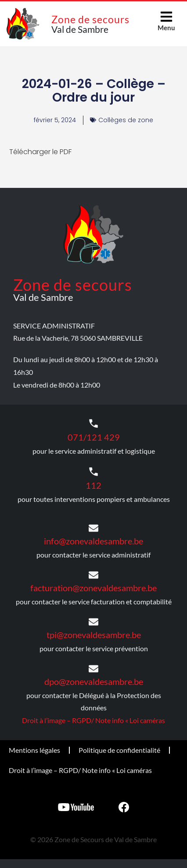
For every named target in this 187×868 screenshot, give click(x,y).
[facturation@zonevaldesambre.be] (93, 575)
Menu (166, 28)
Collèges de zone (126, 120)
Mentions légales (34, 750)
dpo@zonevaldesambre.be (94, 681)
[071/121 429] (93, 423)
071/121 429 (94, 437)
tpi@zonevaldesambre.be (94, 635)
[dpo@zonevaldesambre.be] (93, 669)
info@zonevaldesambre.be (93, 541)
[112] (93, 472)
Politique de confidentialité (119, 750)
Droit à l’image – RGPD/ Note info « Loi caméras (93, 720)
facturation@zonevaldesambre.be (93, 588)
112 (93, 485)
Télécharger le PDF (40, 152)
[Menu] (166, 17)
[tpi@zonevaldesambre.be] (93, 622)
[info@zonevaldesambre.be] (93, 528)
